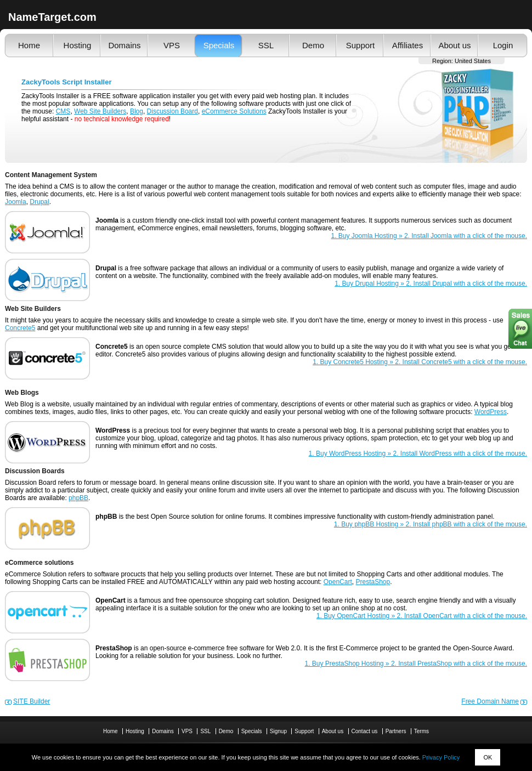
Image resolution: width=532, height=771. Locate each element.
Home (29, 45)
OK (488, 757)
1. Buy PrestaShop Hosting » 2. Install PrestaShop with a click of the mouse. (416, 664)
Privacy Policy (441, 757)
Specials (219, 45)
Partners (396, 731)
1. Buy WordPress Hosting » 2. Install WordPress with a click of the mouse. (418, 453)
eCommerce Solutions (234, 111)
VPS (172, 45)
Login (503, 45)
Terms (421, 731)
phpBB (78, 498)
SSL (266, 45)
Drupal (39, 202)
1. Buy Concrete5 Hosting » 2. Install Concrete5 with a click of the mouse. (420, 362)
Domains (124, 45)
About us (454, 45)
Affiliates (408, 45)
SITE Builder (32, 701)
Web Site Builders (100, 111)
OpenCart (338, 582)
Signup (278, 731)
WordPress (491, 412)
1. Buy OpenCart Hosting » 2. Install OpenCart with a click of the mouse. (422, 616)
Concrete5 (20, 328)
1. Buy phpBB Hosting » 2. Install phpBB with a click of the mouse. (431, 524)
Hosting (78, 45)
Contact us (365, 731)
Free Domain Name (490, 701)
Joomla (16, 202)
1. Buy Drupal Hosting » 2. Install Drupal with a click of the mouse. (431, 284)
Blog (137, 111)
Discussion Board (172, 111)
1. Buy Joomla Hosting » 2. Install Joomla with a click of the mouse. (429, 236)
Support (361, 45)
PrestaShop (373, 582)
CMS (63, 111)
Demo (313, 45)
